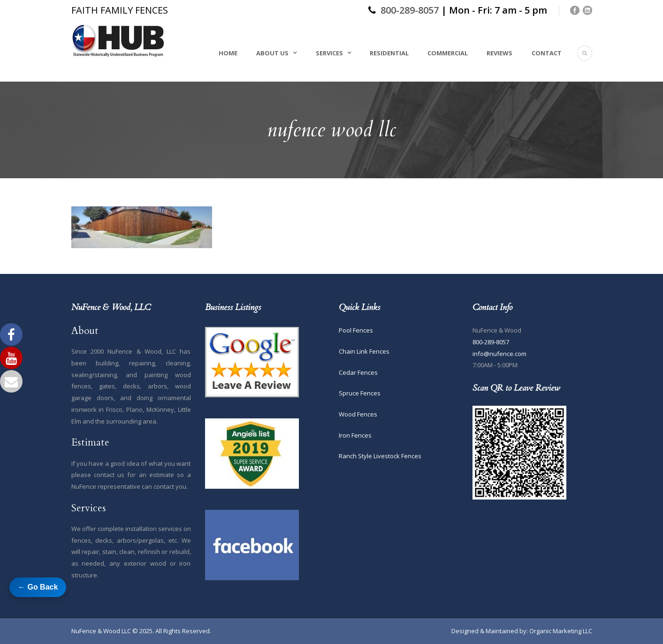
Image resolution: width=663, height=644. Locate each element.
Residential (389, 53)
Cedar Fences (358, 372)
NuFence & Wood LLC (101, 631)
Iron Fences (355, 435)
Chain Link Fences (364, 351)
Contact (547, 53)
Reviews (499, 53)
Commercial (448, 53)
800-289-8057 (410, 10)
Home (228, 53)
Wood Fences (358, 414)
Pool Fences (356, 330)
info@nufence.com (499, 354)
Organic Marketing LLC (561, 631)
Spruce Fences (360, 393)
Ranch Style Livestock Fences (380, 456)
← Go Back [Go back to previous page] (38, 587)
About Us (272, 53)
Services (329, 53)
